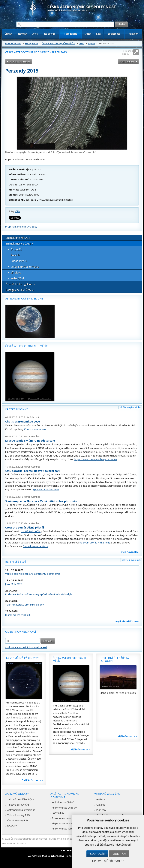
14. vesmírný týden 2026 (22, 658)
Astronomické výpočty (64, 808)
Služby (88, 34)
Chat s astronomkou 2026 (22, 421)
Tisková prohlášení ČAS (21, 799)
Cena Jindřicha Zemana (25, 267)
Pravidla (15, 255)
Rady (99, 34)
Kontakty (133, 34)
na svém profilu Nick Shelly (95, 543)
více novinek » (130, 552)
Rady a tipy (58, 813)
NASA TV (12, 826)
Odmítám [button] (119, 854)
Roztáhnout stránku (128, 52)
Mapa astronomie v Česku (67, 823)
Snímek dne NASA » (18, 238)
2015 (82, 43)
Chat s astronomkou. (36, 429)
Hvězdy (101, 799)
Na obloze (50, 34)
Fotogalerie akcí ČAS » (20, 290)
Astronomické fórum (63, 829)
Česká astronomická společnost (29, 839)
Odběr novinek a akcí (21, 632)
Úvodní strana (13, 43)
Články (8, 34)
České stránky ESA (18, 820)
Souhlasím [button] (98, 854)
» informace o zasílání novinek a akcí (26, 647)
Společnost (114, 34)
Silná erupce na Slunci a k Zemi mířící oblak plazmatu (41, 501)
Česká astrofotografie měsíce (58, 43)
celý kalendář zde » (127, 621)
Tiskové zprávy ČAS (18, 805)
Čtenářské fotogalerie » (20, 284)
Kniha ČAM (17, 278)
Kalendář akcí (15, 562)
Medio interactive (53, 856)
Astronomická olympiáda (21, 810)
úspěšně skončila (31, 531)
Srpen (91, 43)
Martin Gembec (32, 436)
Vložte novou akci (131, 560)
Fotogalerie (71, 34)
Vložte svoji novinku (130, 407)
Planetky (101, 810)
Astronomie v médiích (64, 818)
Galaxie (101, 805)
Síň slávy (16, 272)
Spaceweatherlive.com (46, 489)
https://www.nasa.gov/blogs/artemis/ (96, 459)
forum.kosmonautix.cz (35, 546)
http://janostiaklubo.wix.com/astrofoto (74, 152)
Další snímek (127, 62)
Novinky (22, 34)
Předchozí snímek (20, 62)
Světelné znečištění (63, 802)
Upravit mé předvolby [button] (108, 861)
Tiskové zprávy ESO (19, 815)
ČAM (18, 211)
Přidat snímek (19, 261)
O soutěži (16, 249)
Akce (35, 34)
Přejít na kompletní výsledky (21, 227)
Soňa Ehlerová (31, 417)
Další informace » (32, 780)
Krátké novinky (16, 409)
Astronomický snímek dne (24, 298)
